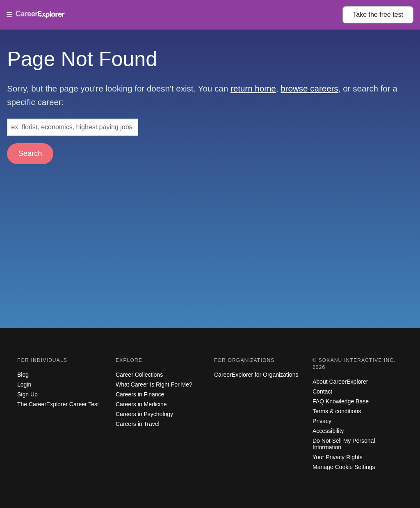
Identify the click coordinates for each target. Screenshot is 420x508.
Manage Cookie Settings (344, 467)
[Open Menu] (175, 15)
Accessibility (328, 431)
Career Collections (139, 375)
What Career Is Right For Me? (154, 384)
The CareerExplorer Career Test (58, 404)
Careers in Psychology (144, 414)
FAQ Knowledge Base (341, 401)
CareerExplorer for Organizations (256, 375)
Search (30, 153)
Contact (322, 391)
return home (253, 88)
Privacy (322, 421)
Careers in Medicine (141, 404)
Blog (23, 375)
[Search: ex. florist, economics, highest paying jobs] (73, 127)
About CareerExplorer (340, 382)
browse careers (309, 88)
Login (24, 384)
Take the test (378, 15)
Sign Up (27, 394)
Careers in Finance (140, 394)
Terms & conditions (337, 411)
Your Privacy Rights (338, 457)
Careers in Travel (138, 424)
